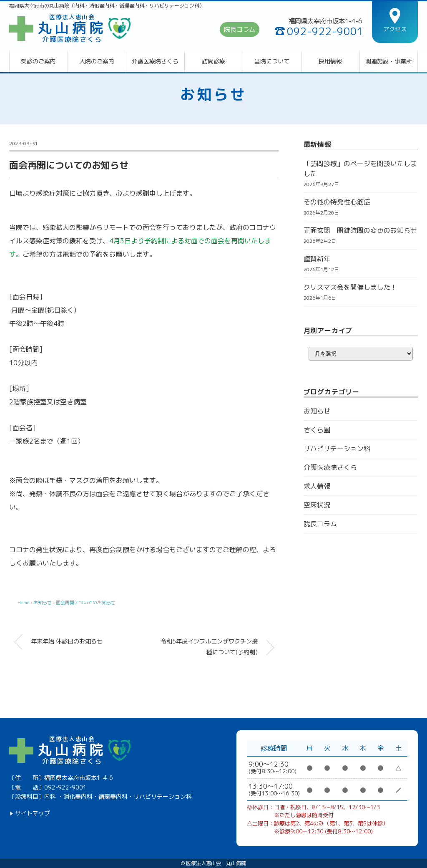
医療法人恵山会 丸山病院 (216, 863)
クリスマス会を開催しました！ (350, 287)
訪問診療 (213, 61)
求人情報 (317, 486)
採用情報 (330, 61)
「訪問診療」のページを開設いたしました (360, 169)
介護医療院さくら (155, 61)
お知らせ (213, 94)
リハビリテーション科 (337, 449)
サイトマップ (33, 813)
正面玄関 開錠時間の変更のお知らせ (360, 230)
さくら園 (317, 430)
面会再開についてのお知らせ (86, 603)
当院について (272, 61)
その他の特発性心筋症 (337, 202)
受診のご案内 (38, 61)
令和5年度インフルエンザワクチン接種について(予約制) (209, 647)
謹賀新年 (317, 259)
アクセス (395, 29)
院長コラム (240, 30)
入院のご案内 (97, 61)
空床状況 (317, 505)
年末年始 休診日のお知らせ (67, 641)
